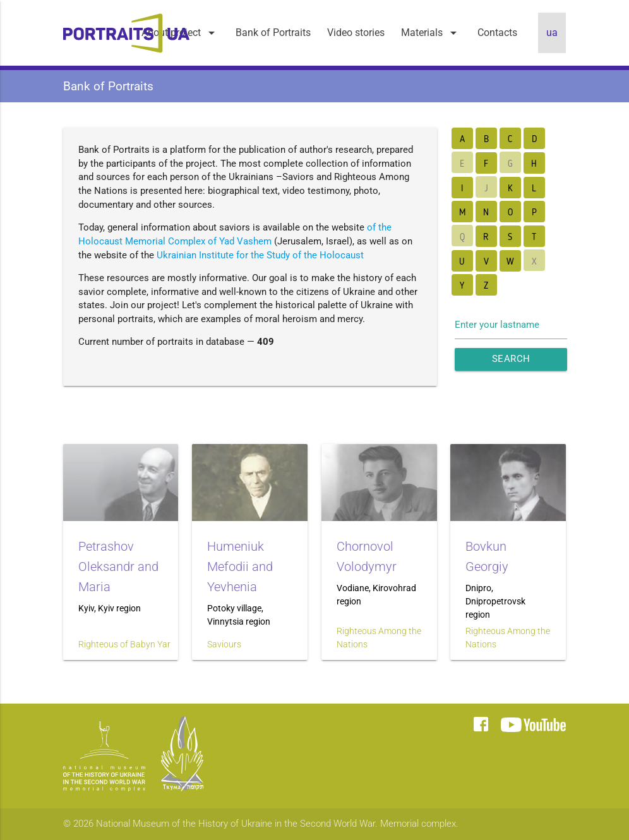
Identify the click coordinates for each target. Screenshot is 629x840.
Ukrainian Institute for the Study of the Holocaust (260, 255)
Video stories (356, 33)
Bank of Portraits (273, 33)
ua (552, 33)
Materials (431, 33)
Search (511, 359)
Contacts (497, 33)
